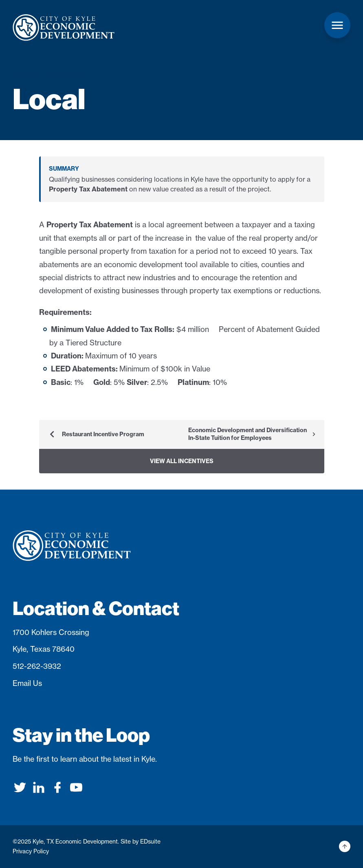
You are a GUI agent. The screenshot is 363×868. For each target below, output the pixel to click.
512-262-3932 (37, 666)
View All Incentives (182, 461)
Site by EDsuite (141, 842)
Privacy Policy (31, 851)
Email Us (27, 683)
